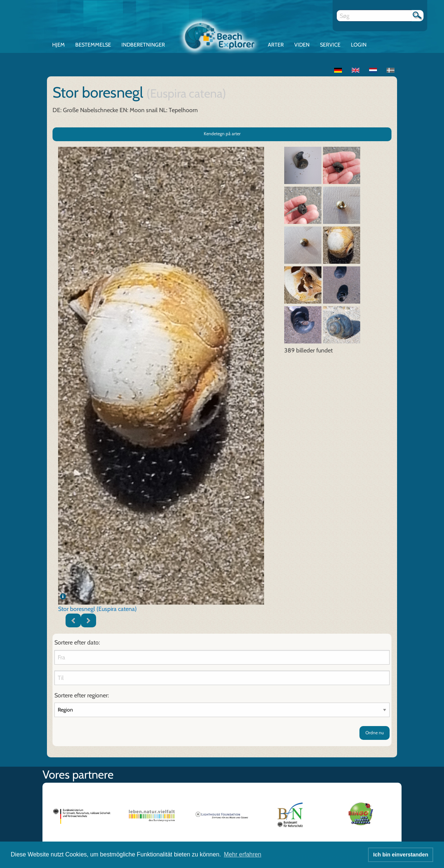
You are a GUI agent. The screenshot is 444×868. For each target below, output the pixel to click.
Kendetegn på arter (222, 134)
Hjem (58, 45)
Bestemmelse (93, 45)
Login (359, 45)
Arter (276, 45)
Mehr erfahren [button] (243, 854)
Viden (302, 45)
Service (330, 45)
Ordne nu (375, 733)
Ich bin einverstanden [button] (401, 855)
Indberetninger (143, 45)
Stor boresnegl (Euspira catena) (97, 609)
